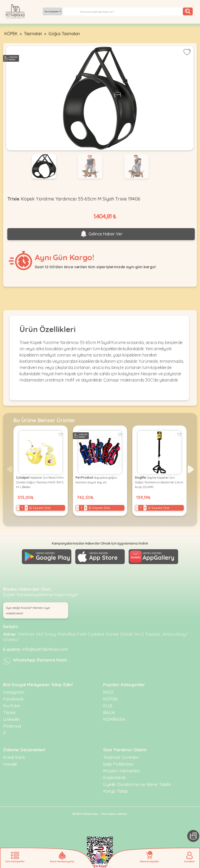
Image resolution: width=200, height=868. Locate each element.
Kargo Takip (115, 791)
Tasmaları (33, 34)
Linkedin (11, 719)
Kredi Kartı (14, 757)
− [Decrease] (18, 508)
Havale (10, 764)
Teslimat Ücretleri (121, 757)
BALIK (109, 712)
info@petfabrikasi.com (45, 649)
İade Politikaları (118, 764)
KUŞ (108, 706)
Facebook (13, 699)
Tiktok (10, 712)
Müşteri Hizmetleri (121, 771)
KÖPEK (11, 34)
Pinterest (12, 726)
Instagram (14, 692)
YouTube (12, 706)
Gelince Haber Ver (101, 234)
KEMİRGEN (114, 719)
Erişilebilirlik (115, 778)
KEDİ (108, 692)
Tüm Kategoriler (53, 11)
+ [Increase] (26, 508)
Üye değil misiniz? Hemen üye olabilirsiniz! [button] (28, 610)
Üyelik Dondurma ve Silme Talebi (137, 784)
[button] (191, 469)
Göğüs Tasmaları (64, 34)
